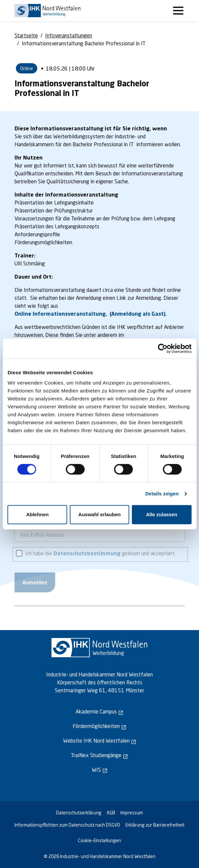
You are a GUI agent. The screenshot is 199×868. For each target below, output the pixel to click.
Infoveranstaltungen (69, 35)
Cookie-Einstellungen (99, 840)
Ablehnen (37, 514)
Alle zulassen (162, 514)
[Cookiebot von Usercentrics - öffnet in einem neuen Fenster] (163, 348)
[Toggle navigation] (178, 11)
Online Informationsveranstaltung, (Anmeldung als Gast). (91, 314)
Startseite (26, 35)
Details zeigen (162, 494)
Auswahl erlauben (99, 514)
